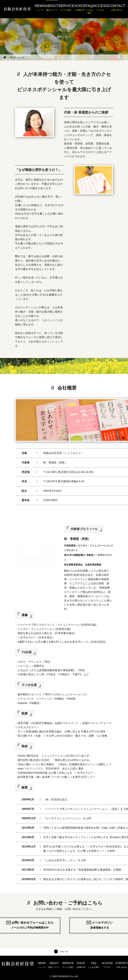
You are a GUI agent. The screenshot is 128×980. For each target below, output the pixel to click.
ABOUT (52, 8)
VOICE (80, 8)
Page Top (64, 951)
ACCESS (100, 8)
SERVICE (66, 8)
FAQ (89, 9)
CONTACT (117, 8)
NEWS (40, 8)
